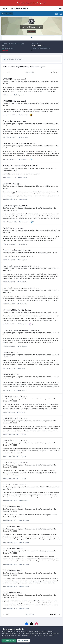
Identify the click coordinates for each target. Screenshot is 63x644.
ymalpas (40, 253)
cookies (44, 631)
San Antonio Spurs (9, 81)
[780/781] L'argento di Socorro (15, 206)
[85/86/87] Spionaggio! (12, 184)
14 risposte (23, 159)
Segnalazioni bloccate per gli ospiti (30, 3)
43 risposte (22, 282)
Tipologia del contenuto (13, 59)
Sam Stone (41, 81)
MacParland (41, 208)
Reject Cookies (23, 641)
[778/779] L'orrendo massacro (15, 485)
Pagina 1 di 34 (30, 72)
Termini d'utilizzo (7, 631)
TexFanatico (41, 168)
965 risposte (24, 520)
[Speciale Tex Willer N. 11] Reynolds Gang (19, 143)
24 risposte (22, 368)
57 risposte (24, 222)
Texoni (54, 253)
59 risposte (23, 244)
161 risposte (22, 260)
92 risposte (24, 500)
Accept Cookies (9, 641)
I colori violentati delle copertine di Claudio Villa (21, 266)
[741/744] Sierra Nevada (13, 507)
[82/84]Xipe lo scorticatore (14, 228)
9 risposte (24, 199)
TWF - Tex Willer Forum (15, 8)
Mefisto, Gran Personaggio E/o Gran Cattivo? (21, 166)
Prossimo (53, 72)
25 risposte (19, 95)
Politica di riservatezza (21, 631)
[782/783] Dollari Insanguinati (15, 79)
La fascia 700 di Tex (11, 352)
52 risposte (23, 178)
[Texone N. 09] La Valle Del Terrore (17, 250)
